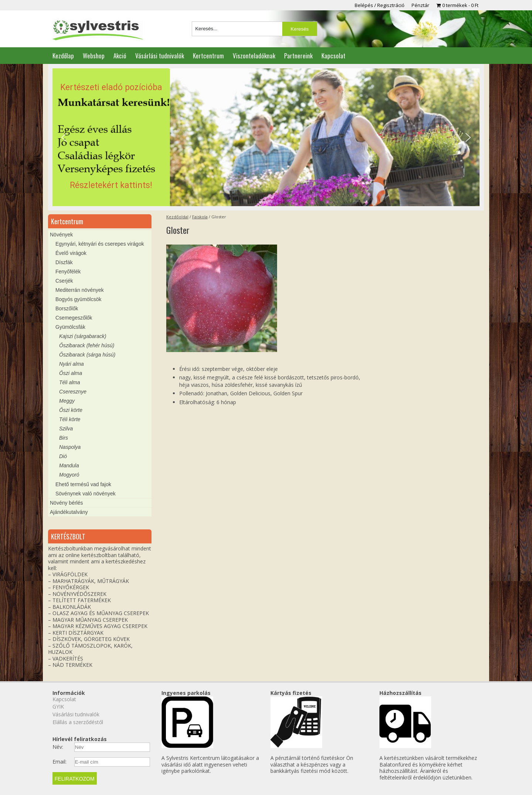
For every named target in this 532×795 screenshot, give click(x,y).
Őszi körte (71, 410)
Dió (63, 456)
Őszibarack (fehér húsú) (87, 345)
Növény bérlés (66, 503)
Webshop (94, 56)
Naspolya (70, 447)
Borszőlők (67, 308)
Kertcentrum (208, 56)
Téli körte (70, 419)
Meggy (67, 401)
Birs (64, 438)
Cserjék (64, 281)
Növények (61, 235)
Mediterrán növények (80, 290)
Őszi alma (71, 373)
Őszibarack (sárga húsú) (87, 355)
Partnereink (298, 56)
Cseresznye (73, 392)
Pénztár (420, 5)
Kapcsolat (333, 56)
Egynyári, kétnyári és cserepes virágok (100, 244)
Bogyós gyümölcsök (79, 299)
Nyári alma (71, 364)
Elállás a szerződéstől (78, 722)
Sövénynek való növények (86, 494)
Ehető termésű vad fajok (83, 484)
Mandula (69, 465)
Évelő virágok (71, 253)
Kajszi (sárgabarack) (83, 336)
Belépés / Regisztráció (380, 5)
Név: (58, 747)
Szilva (66, 429)
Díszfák (64, 262)
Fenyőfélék (68, 272)
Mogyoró (69, 475)
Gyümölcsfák (70, 327)
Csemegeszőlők (74, 318)
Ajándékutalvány (69, 512)
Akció (120, 56)
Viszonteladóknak (254, 56)
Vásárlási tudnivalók (160, 56)
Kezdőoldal (177, 217)
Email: (59, 762)
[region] (266, 137)
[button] (266, 137)
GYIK (58, 707)
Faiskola (200, 217)
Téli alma (70, 382)
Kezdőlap (63, 56)
